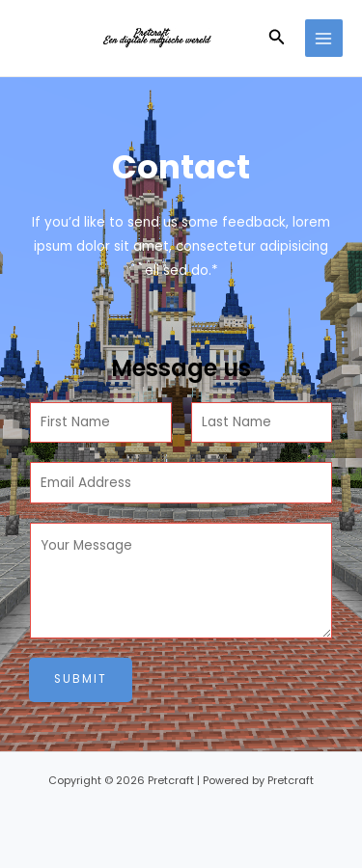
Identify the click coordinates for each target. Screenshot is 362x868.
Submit (81, 679)
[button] (277, 39)
